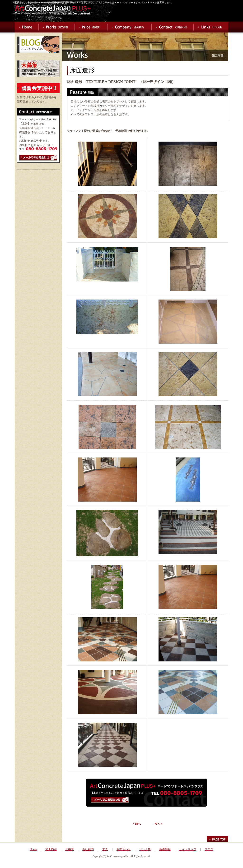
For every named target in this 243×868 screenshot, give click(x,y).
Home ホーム (27, 27)
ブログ (209, 849)
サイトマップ (188, 849)
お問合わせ (124, 849)
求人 (105, 849)
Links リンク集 (211, 27)
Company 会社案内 (130, 27)
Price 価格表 (91, 27)
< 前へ (137, 824)
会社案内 (88, 849)
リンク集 (145, 849)
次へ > (159, 824)
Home (33, 849)
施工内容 (51, 849)
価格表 (70, 849)
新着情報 (165, 849)
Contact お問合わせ (173, 27)
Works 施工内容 (57, 27)
